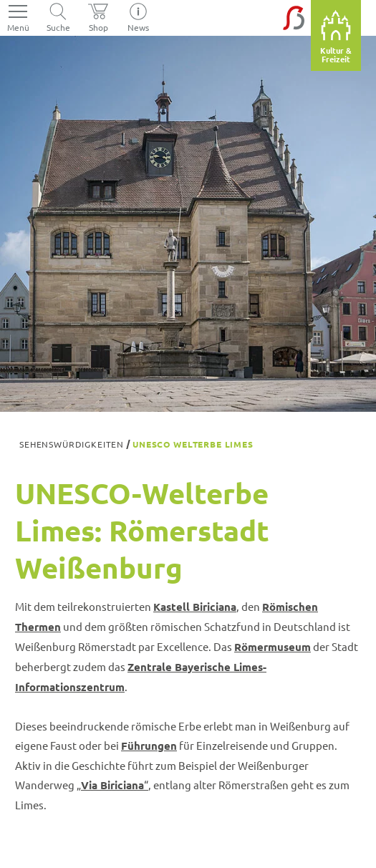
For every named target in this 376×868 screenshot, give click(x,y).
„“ (112, 785)
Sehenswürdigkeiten (72, 444)
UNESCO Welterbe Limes (193, 444)
